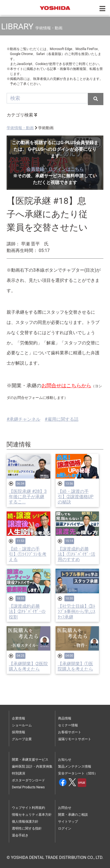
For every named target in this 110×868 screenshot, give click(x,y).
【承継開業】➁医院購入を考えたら (28, 666)
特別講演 (19, 773)
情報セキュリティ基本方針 (32, 815)
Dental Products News (28, 787)
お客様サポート (70, 732)
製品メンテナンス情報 (75, 766)
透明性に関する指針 (27, 828)
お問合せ (65, 808)
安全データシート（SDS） (78, 773)
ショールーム (22, 725)
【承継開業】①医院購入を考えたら (75, 666)
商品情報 (65, 718)
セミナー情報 (68, 725)
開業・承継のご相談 (73, 815)
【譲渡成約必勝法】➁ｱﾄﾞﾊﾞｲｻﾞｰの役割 (27, 611)
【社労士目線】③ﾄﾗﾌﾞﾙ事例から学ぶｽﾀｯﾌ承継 (77, 611)
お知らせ (65, 760)
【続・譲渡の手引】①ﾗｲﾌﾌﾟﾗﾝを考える (28, 554)
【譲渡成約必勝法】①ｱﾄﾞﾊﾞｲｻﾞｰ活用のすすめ (77, 554)
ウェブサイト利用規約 (28, 808)
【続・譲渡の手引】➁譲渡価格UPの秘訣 (76, 497)
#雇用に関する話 (62, 419)
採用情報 (19, 732)
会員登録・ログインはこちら (55, 169)
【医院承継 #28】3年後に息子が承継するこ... (28, 497)
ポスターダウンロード (28, 780)
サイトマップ (68, 822)
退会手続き (20, 835)
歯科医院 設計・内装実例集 (32, 766)
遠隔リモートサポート (75, 739)
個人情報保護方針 (25, 822)
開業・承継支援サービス (30, 760)
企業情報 (19, 718)
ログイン (65, 828)
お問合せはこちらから (66, 385)
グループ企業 (22, 739)
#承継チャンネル (23, 419)
